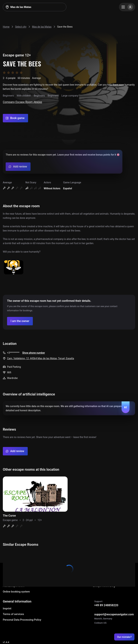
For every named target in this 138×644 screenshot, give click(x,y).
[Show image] (14, 268)
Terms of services (13, 614)
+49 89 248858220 (106, 605)
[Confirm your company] (20, 321)
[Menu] (127, 7)
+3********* (13, 353)
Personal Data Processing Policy (22, 620)
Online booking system (16, 592)
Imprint (7, 608)
